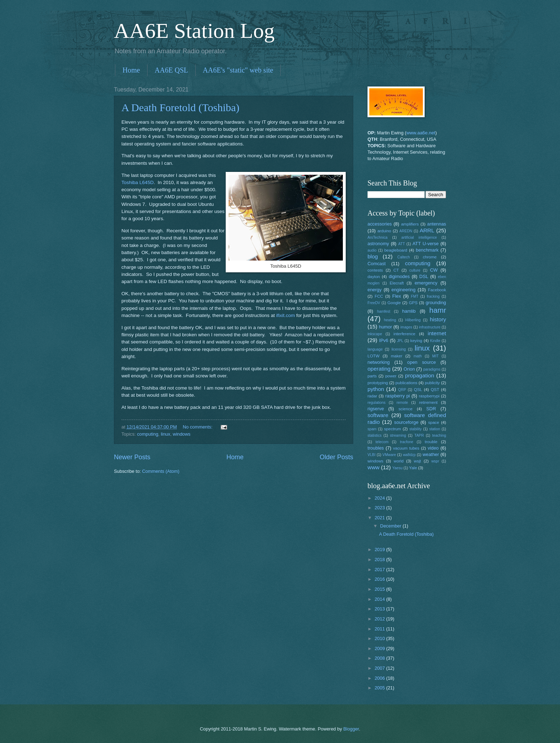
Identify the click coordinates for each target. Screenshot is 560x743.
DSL (424, 276)
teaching (439, 435)
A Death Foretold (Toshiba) (180, 107)
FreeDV (374, 303)
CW (434, 270)
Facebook (437, 290)
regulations (376, 403)
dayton (374, 277)
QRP (402, 390)
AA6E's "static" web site (238, 70)
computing (148, 434)
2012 (380, 619)
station (435, 429)
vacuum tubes (406, 448)
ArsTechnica (377, 237)
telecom (382, 442)
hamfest (384, 311)
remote (402, 403)
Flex (396, 296)
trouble (431, 442)
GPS (413, 303)
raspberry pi (398, 396)
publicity (432, 383)
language (375, 349)
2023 (380, 508)
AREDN (406, 231)
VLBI (371, 455)
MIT (435, 356)
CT (396, 270)
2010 (380, 638)
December (391, 526)
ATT (402, 244)
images (406, 327)
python (376, 389)
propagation (420, 375)
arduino (384, 231)
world (399, 461)
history (438, 319)
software (378, 415)
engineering (403, 290)
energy (374, 290)
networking (379, 362)
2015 (380, 589)
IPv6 (384, 340)
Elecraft (397, 283)
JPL (400, 341)
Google (394, 303)
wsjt (417, 461)
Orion (409, 369)
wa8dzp (409, 455)
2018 (380, 559)
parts (372, 376)
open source (421, 362)
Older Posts (336, 457)
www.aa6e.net (421, 133)
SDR (431, 409)
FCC (379, 296)
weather (431, 454)
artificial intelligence (419, 237)
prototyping (378, 383)
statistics (374, 435)
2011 (380, 629)
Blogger (351, 729)
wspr (435, 461)
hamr (438, 310)
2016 (380, 579)
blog (373, 256)
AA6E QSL (171, 70)
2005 (380, 688)
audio (372, 250)
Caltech (403, 257)
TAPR (419, 435)
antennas (437, 224)
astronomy (378, 244)
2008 (380, 658)
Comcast (377, 264)
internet (437, 333)
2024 (380, 498)
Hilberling (413, 320)
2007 (380, 668)
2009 (380, 648)
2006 (380, 678)
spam (372, 429)
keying (416, 341)
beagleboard (396, 250)
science (406, 409)
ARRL (427, 230)
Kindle (435, 341)
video (433, 448)
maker (396, 356)
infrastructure (430, 327)
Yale (413, 468)
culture (415, 270)
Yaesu (397, 468)
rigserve (376, 409)
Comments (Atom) (161, 471)
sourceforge (406, 422)
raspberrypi (429, 396)
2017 (380, 569)
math (418, 356)
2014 (380, 599)
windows (182, 434)
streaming (398, 435)
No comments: (198, 427)
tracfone (407, 442)
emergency (426, 283)
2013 (380, 609)
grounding (436, 303)
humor (386, 327)
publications (406, 383)
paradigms (432, 369)
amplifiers (410, 224)
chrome (430, 257)
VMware (389, 455)
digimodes (399, 276)
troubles (376, 448)
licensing (399, 349)
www (373, 467)
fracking (433, 296)
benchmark (427, 250)
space (434, 422)
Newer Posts (132, 457)
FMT (415, 296)
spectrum (392, 429)
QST (435, 390)
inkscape (375, 334)
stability (415, 429)
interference (404, 334)
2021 (380, 518)
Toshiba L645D (137, 182)
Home (131, 70)
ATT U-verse (426, 244)
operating (379, 369)
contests (375, 270)
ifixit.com (286, 315)
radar (372, 396)
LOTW (373, 356)
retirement (428, 402)
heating (390, 320)
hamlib (409, 311)
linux (165, 434)
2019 (380, 549)
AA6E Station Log (194, 31)
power (391, 376)
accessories (380, 224)
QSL (418, 390)
